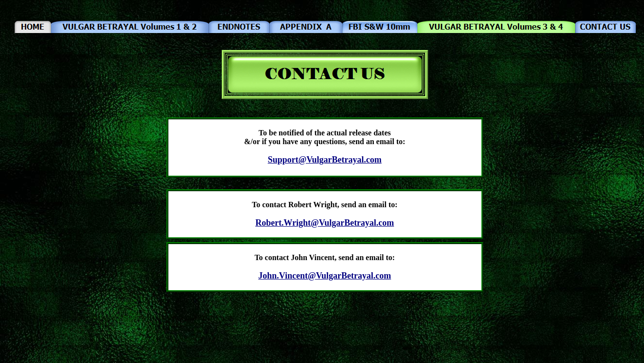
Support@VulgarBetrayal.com (325, 160)
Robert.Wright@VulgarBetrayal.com (325, 223)
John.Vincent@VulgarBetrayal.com (324, 276)
